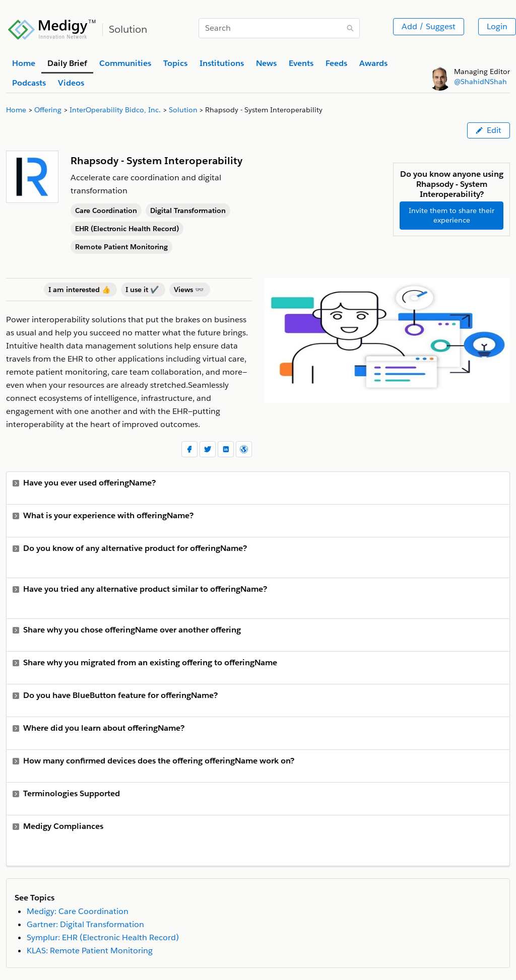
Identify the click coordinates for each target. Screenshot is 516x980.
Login (497, 26)
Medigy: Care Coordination (78, 911)
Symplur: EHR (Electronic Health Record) (103, 937)
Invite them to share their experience (451, 215)
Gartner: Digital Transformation (85, 924)
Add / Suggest (429, 26)
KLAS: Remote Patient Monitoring (90, 951)
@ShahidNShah (480, 82)
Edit (489, 130)
